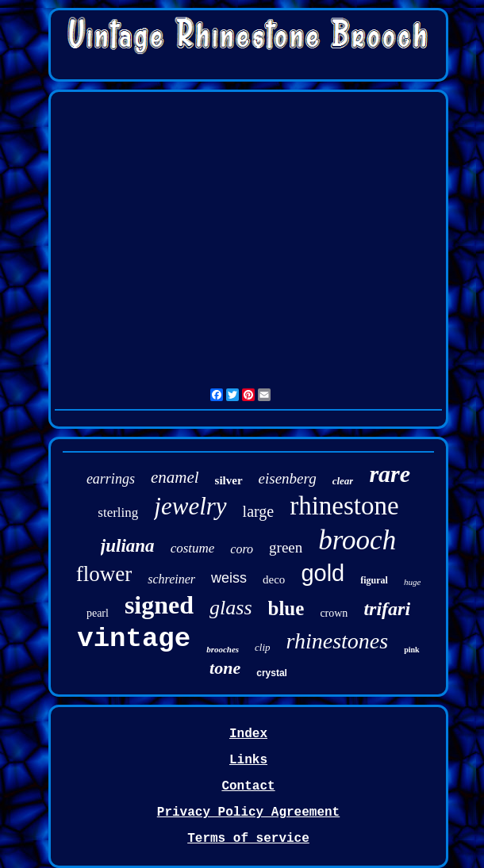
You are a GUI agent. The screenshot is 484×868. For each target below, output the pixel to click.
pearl (98, 613)
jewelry (190, 506)
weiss (229, 578)
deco (274, 579)
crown (334, 613)
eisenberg (288, 478)
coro (242, 549)
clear (343, 481)
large (259, 511)
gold (323, 573)
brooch (357, 540)
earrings (111, 479)
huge (412, 582)
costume (193, 548)
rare (390, 474)
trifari (387, 609)
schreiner (171, 579)
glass (230, 608)
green (286, 547)
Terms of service (248, 839)
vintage (134, 639)
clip (263, 647)
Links (248, 760)
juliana (128, 546)
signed (159, 605)
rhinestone (344, 506)
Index (248, 734)
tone (225, 668)
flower (104, 574)
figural (374, 580)
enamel (175, 477)
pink (411, 650)
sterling (118, 512)
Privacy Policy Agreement (248, 813)
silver (229, 480)
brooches (223, 649)
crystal (272, 673)
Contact (248, 786)
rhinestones (338, 641)
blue (286, 608)
